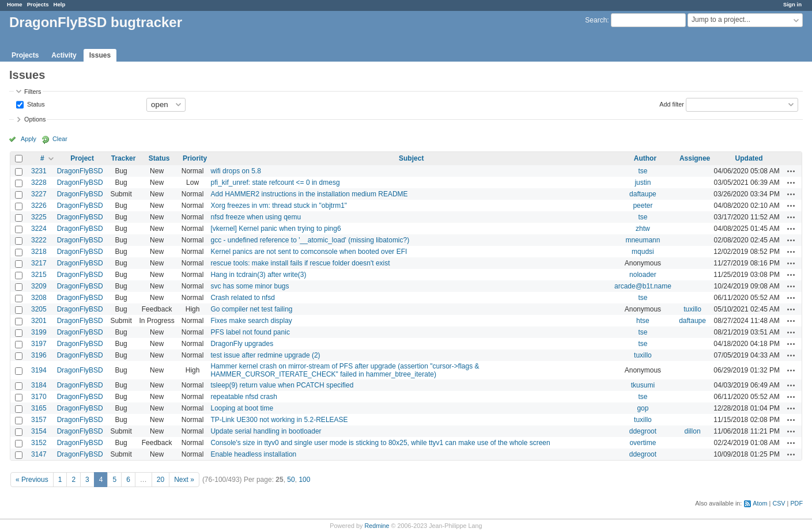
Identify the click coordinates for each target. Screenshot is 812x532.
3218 (39, 252)
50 (291, 480)
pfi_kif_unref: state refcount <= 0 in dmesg (275, 183)
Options (35, 119)
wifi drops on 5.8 (235, 171)
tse (643, 171)
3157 (39, 420)
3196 (39, 355)
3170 (39, 397)
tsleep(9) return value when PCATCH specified (282, 385)
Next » (184, 480)
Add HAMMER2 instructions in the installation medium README (309, 194)
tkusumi (643, 385)
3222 (39, 240)
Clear (60, 139)
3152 (39, 443)
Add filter (672, 104)
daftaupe (643, 194)
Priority (195, 158)
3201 (39, 321)
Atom (760, 503)
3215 (39, 275)
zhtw (643, 229)
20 (160, 480)
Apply (29, 139)
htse (643, 321)
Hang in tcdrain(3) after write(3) (258, 275)
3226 (39, 206)
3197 (39, 344)
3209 (39, 286)
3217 (39, 263)
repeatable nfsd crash (243, 397)
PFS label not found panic (250, 332)
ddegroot (643, 431)
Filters (33, 92)
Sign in (792, 4)
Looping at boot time (242, 408)
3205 (39, 309)
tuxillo (692, 309)
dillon (693, 431)
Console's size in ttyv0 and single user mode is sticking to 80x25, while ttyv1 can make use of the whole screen (380, 443)
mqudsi (643, 252)
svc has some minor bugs (250, 286)
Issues (100, 55)
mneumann (643, 240)
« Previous (32, 480)
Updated (749, 158)
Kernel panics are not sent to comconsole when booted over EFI (309, 252)
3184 (39, 385)
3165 (39, 408)
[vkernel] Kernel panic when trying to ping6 (275, 229)
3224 (39, 229)
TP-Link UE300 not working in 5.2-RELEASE (279, 420)
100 (304, 480)
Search (596, 20)
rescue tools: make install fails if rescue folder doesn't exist (300, 263)
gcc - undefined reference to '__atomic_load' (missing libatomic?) (310, 240)
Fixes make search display (251, 321)
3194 (39, 370)
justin (643, 183)
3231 (39, 171)
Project (82, 158)
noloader (643, 275)
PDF (796, 503)
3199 (39, 332)
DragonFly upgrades (242, 344)
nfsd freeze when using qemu (256, 217)
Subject (411, 158)
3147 (39, 454)
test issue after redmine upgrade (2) (265, 355)
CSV (779, 503)
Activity (64, 55)
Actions (791, 171)
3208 (39, 298)
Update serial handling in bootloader (266, 431)
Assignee (695, 158)
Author (645, 158)
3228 (39, 183)
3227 (39, 194)
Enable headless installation (253, 454)
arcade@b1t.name (643, 286)
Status (35, 104)
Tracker (124, 158)
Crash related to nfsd (242, 298)
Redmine (377, 526)
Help (60, 4)
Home (15, 4)
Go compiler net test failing (251, 309)
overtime (643, 443)
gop (643, 408)
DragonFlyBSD (80, 171)
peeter (643, 206)
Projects (38, 4)
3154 (39, 431)
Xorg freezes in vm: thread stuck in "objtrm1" (279, 206)
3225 (39, 217)
